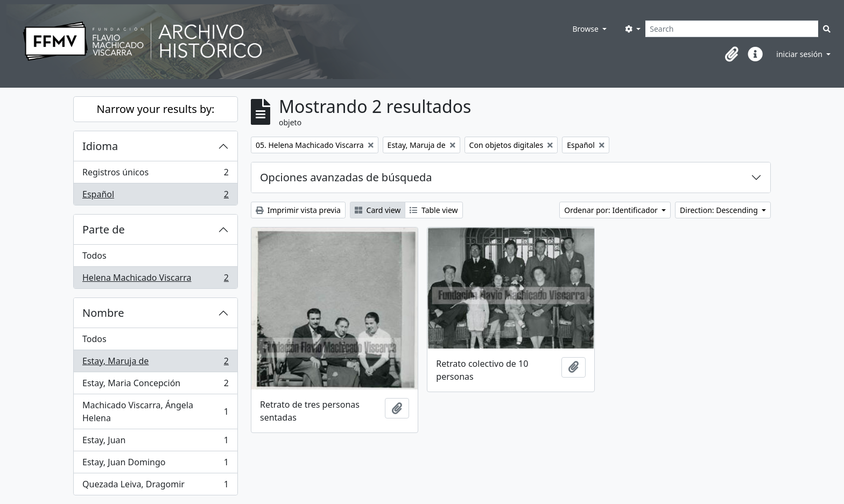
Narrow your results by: (156, 109)
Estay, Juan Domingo (155, 464)
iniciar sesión (800, 54)
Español (155, 196)
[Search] (732, 29)
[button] (732, 54)
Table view (434, 210)
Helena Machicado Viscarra (155, 280)
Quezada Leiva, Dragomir (155, 486)
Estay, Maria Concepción (155, 385)
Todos (94, 255)
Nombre (103, 313)
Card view (378, 210)
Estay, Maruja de (155, 363)
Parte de (104, 229)
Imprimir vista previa (298, 210)
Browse (586, 29)
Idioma (100, 146)
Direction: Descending (720, 210)
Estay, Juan (155, 442)
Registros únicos (155, 175)
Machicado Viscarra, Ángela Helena (155, 411)
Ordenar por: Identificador (612, 210)
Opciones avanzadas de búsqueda (346, 177)
